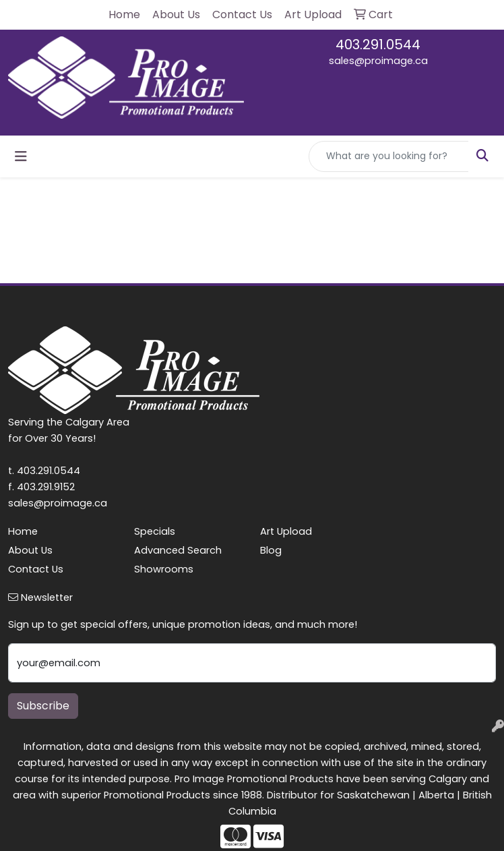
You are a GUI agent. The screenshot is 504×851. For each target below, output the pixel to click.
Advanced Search (178, 550)
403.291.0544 (378, 45)
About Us (30, 550)
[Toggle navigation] (21, 156)
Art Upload (286, 531)
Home (23, 531)
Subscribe (43, 706)
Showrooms (164, 569)
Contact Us (36, 569)
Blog (271, 550)
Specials (155, 531)
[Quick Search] (389, 156)
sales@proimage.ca (378, 61)
